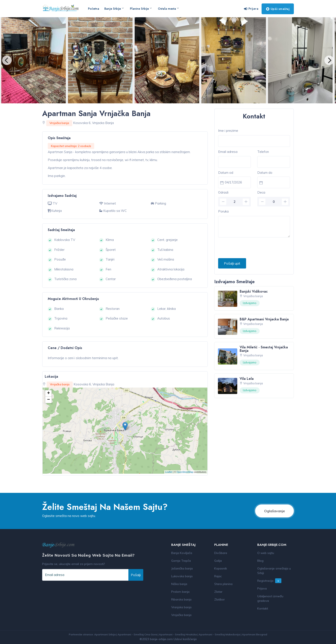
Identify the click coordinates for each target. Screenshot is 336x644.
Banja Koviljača (182, 553)
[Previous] (7, 60)
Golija (218, 561)
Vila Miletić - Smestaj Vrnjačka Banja (264, 349)
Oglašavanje (274, 511)
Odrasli (223, 192)
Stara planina (223, 584)
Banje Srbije (114, 9)
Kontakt (263, 608)
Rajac (218, 576)
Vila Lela (247, 379)
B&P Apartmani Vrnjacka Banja (264, 319)
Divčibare (221, 553)
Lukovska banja (182, 576)
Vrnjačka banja (181, 615)
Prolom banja (180, 592)
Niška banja (179, 584)
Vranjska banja (181, 607)
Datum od (226, 173)
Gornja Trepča (181, 561)
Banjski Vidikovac (254, 291)
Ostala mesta (168, 9)
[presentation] (251, 248)
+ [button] (49, 393)
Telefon (263, 152)
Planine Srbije (141, 9)
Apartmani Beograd (255, 634)
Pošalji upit (232, 263)
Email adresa (228, 152)
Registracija (269, 581)
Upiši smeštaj (278, 9)
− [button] (49, 400)
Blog (260, 561)
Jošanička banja (182, 568)
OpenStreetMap (185, 472)
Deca (261, 192)
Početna (94, 9)
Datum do (265, 173)
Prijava (251, 9)
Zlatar (218, 592)
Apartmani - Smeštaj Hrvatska (178, 634)
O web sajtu (266, 553)
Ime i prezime (228, 131)
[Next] (329, 60)
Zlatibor (220, 599)
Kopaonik (221, 568)
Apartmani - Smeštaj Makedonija (219, 634)
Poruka (223, 211)
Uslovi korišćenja (185, 639)
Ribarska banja (181, 599)
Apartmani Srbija (105, 634)
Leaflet (169, 472)
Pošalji (136, 575)
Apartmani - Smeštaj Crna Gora (137, 634)
